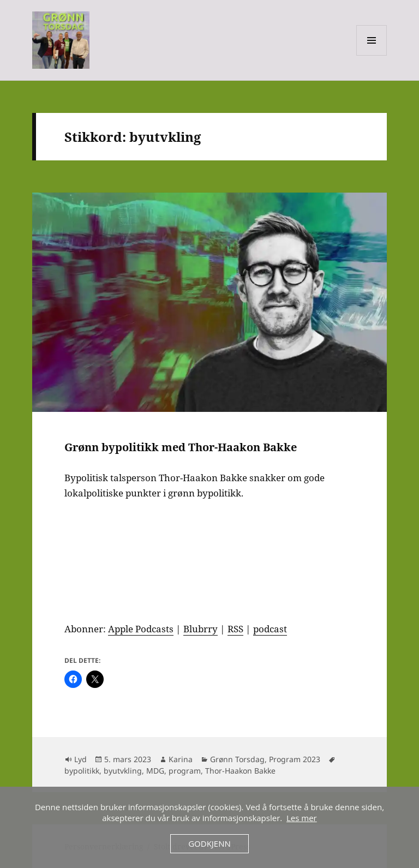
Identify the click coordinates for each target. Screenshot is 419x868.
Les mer (302, 818)
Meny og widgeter (372, 55)
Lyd (80, 759)
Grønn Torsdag (237, 759)
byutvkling (123, 771)
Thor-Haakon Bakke (240, 771)
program (185, 771)
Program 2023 (295, 759)
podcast (270, 629)
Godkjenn (209, 843)
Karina (181, 759)
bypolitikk (82, 771)
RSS (235, 629)
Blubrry (200, 629)
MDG (155, 771)
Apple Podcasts (141, 629)
